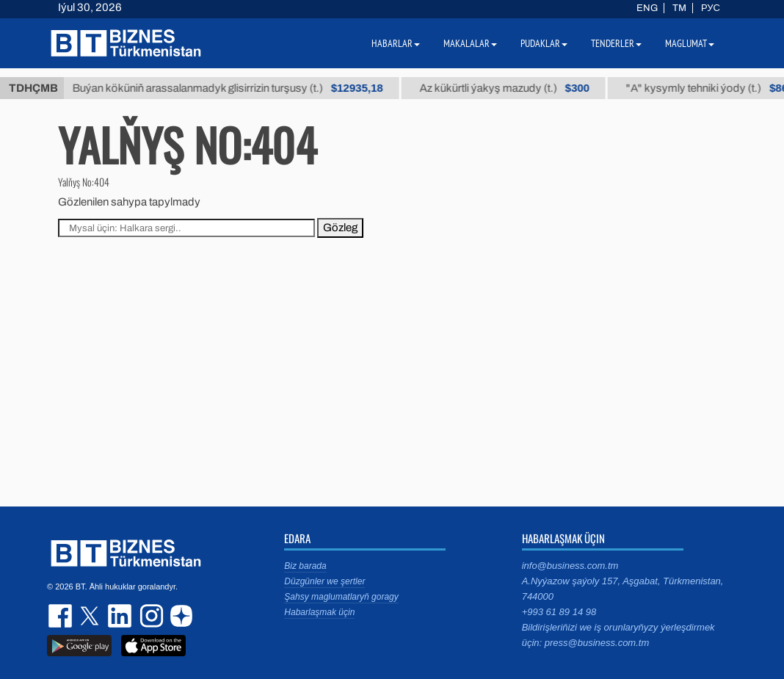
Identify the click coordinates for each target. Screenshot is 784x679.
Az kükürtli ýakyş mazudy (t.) (513, 88)
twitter (91, 616)
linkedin (120, 616)
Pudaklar (544, 43)
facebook (62, 616)
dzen (179, 616)
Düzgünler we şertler (324, 581)
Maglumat (690, 43)
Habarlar (396, 43)
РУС (711, 8)
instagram (150, 616)
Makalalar (470, 43)
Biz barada (305, 566)
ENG (647, 8)
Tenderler (616, 43)
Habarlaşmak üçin (319, 612)
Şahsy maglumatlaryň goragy (341, 597)
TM (679, 8)
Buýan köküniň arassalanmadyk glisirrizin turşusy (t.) (236, 88)
